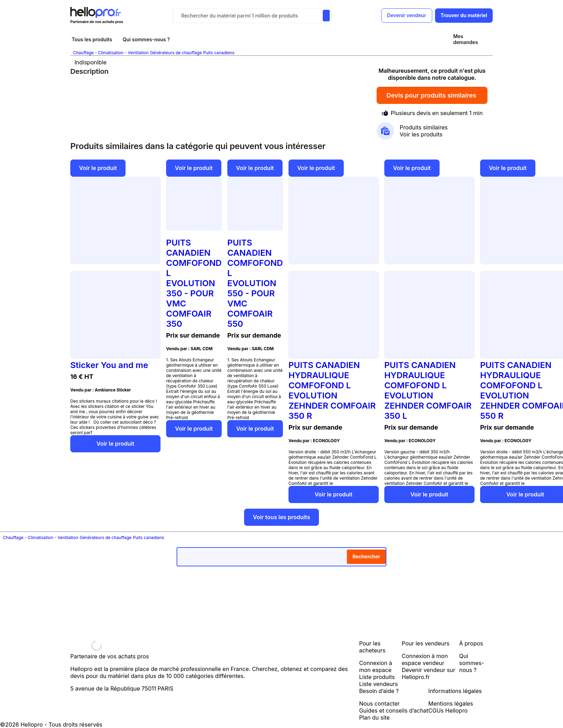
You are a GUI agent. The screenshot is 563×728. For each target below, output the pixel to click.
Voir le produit (98, 168)
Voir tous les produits (281, 517)
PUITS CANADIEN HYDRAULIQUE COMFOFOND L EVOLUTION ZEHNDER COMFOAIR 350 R (332, 390)
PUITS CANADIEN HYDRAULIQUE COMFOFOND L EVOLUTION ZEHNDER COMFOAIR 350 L (428, 390)
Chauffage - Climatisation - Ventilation (111, 53)
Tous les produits (92, 39)
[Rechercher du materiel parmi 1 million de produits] (326, 16)
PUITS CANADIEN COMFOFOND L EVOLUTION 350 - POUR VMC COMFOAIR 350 (194, 283)
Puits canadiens (219, 53)
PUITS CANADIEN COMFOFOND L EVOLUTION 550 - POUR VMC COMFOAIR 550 (255, 283)
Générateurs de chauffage (176, 53)
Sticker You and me (109, 365)
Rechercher (366, 556)
